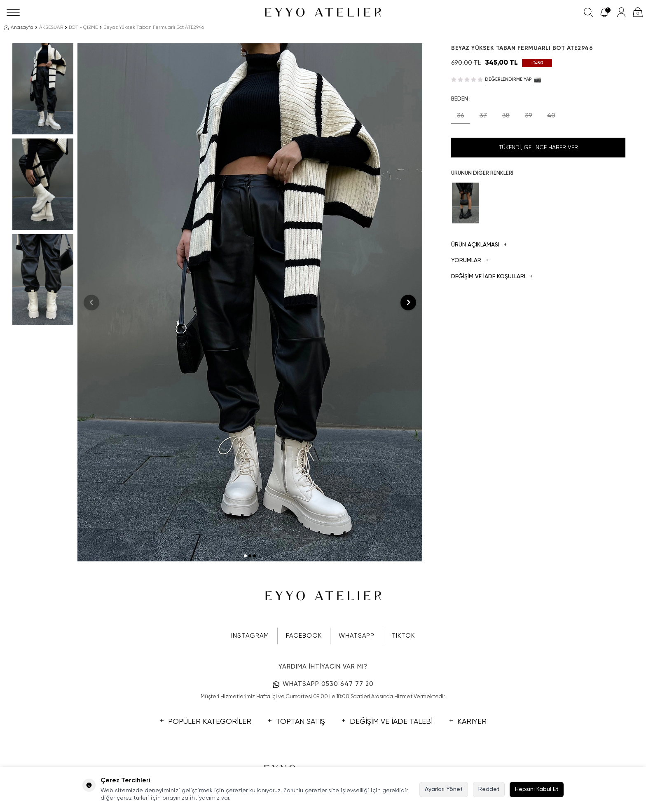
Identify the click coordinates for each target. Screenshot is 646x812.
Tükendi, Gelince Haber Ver (538, 148)
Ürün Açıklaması (479, 245)
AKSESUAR (51, 28)
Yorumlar (470, 261)
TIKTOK (403, 636)
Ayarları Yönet (444, 789)
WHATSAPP (357, 636)
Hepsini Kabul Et (537, 789)
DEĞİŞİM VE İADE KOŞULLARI (492, 277)
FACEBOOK (304, 636)
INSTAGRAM (250, 636)
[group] (250, 302)
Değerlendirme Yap (508, 79)
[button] (245, 556)
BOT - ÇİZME (83, 28)
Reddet (489, 789)
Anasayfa (19, 28)
